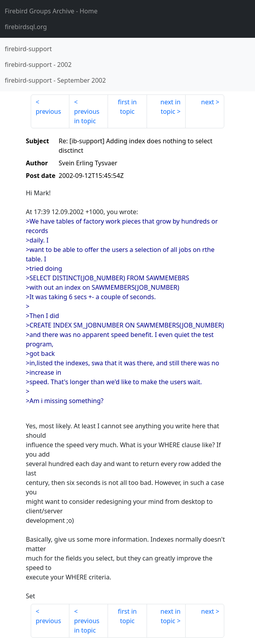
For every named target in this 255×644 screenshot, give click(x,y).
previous (48, 111)
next (208, 102)
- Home (51, 11)
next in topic (170, 107)
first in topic (127, 107)
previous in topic (87, 116)
